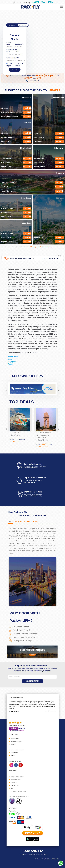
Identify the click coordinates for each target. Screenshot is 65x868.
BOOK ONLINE (15, 738)
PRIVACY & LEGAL (16, 780)
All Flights (9, 65)
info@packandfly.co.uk (50, 859)
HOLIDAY (19, 521)
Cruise (35, 521)
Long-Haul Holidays (17, 750)
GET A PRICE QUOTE (16, 741)
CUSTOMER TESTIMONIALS (18, 791)
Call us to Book (32, 80)
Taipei (10, 364)
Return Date (17, 50)
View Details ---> (16, 442)
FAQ (12, 788)
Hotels (27, 521)
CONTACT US (15, 785)
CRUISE (13, 756)
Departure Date (10, 50)
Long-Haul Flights (17, 747)
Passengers (11, 58)
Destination (19, 44)
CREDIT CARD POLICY (17, 774)
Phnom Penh (13, 357)
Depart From (9, 43)
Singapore (12, 362)
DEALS (11, 521)
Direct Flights (19, 65)
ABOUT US (14, 783)
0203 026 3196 (42, 2)
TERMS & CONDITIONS (17, 777)
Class (17, 58)
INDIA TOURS (14, 753)
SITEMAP (13, 744)
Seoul (10, 359)
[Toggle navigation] (62, 7)
